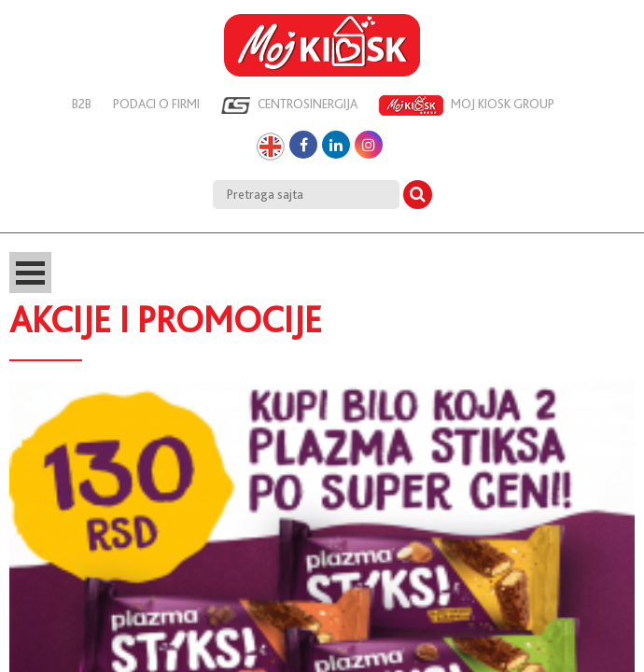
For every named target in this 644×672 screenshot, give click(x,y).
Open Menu (30, 273)
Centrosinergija (289, 105)
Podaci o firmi (156, 104)
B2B (82, 104)
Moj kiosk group (467, 105)
